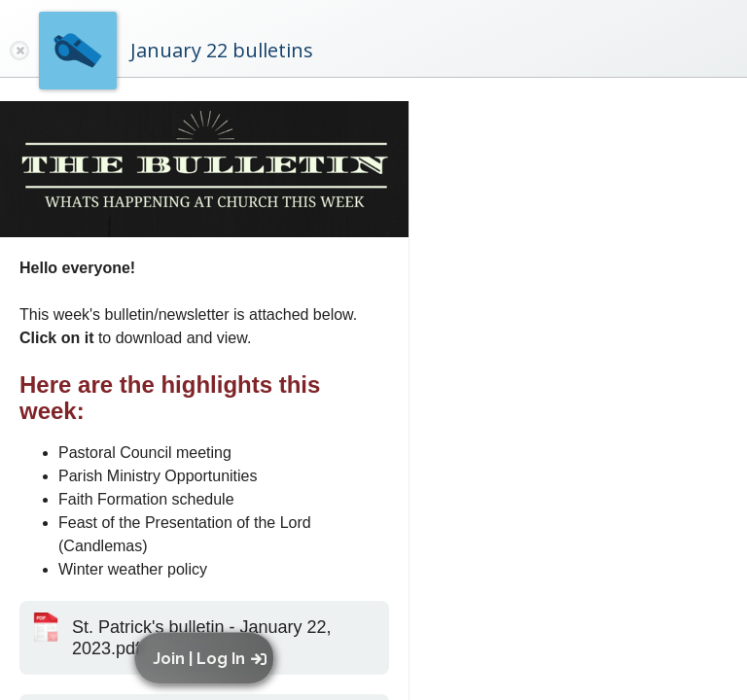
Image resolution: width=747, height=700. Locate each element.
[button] (209, 658)
